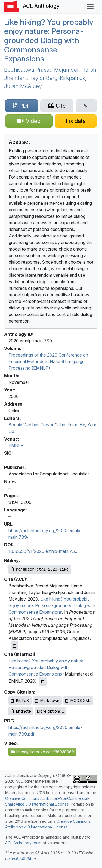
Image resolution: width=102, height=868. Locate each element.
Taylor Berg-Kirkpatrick (57, 78)
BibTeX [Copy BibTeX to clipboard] (20, 700)
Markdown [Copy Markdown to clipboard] (47, 700)
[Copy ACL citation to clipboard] (15, 646)
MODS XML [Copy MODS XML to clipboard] (78, 700)
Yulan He (76, 425)
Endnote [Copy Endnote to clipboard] (21, 711)
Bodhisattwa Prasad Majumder (41, 70)
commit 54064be (21, 859)
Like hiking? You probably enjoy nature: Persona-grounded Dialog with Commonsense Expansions (49, 40)
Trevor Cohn (53, 425)
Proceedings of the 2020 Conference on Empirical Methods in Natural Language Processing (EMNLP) (48, 361)
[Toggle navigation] (90, 7)
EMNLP (16, 445)
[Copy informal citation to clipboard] (43, 681)
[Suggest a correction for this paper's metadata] (76, 121)
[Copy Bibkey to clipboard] (40, 569)
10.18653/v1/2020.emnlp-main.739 (43, 551)
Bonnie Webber (23, 425)
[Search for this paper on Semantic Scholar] (86, 106)
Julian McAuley (23, 86)
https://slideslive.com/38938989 (42, 752)
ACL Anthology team (23, 843)
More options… (50, 711)
